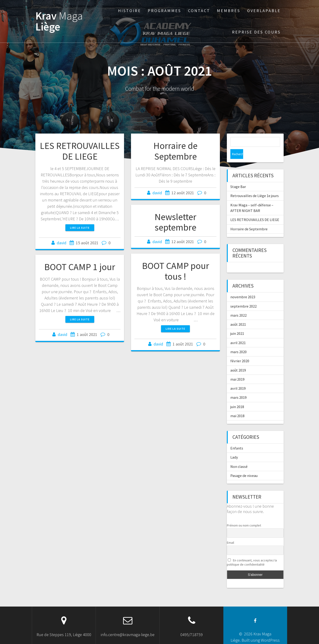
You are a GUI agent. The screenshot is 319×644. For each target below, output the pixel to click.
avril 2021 (238, 333)
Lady (234, 447)
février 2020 (240, 351)
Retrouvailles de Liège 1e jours (255, 186)
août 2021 (238, 315)
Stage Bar (238, 177)
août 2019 (238, 360)
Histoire (129, 11)
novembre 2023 (243, 287)
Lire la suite (80, 228)
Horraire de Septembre (175, 151)
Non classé (239, 457)
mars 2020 (238, 342)
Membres (228, 11)
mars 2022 (238, 305)
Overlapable (264, 11)
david (62, 243)
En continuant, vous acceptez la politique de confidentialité (252, 553)
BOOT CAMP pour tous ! (176, 271)
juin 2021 (237, 324)
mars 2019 (238, 388)
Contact (199, 11)
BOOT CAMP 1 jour (80, 267)
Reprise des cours (256, 32)
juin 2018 (237, 397)
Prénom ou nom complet (244, 516)
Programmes (164, 11)
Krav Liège (59, 21)
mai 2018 (237, 406)
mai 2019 (237, 369)
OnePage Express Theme (259, 637)
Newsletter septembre (175, 222)
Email (230, 533)
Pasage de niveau (244, 466)
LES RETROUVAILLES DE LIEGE (80, 151)
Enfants (237, 438)
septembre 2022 (243, 296)
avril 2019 (238, 379)
